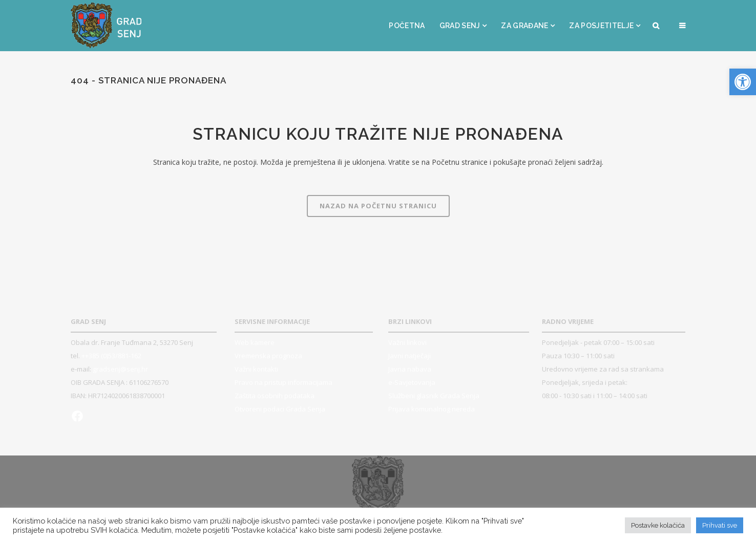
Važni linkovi (407, 342)
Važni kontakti (256, 369)
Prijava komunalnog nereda (432, 409)
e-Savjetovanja (412, 382)
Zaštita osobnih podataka (275, 396)
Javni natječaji (409, 356)
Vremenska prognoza (268, 356)
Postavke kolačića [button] (658, 525)
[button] (743, 82)
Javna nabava (410, 369)
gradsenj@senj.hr (120, 369)
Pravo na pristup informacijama (283, 382)
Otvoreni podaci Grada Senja (280, 409)
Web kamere (255, 342)
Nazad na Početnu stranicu (378, 206)
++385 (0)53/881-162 (111, 356)
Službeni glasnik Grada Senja (434, 396)
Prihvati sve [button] (720, 525)
